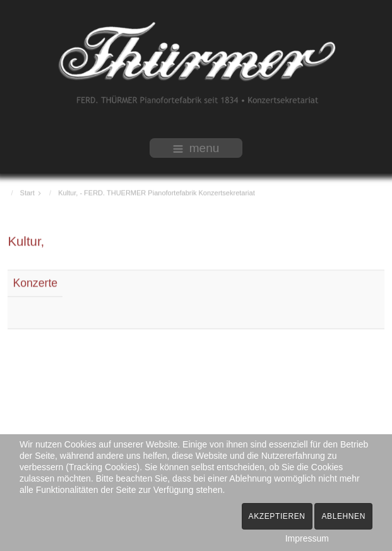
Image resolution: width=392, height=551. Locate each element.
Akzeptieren (277, 516)
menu (196, 148)
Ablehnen (343, 516)
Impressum (307, 538)
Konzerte (35, 282)
